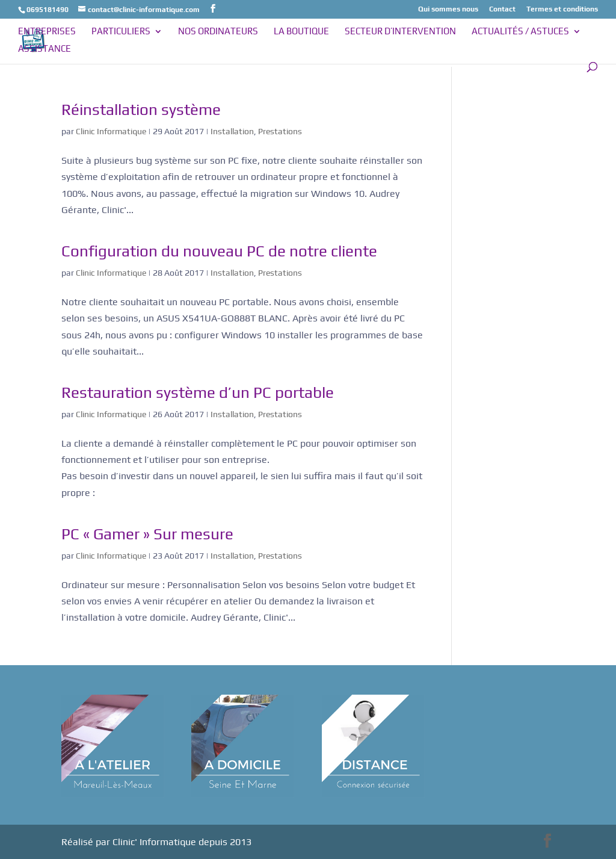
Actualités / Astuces (520, 32)
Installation (232, 131)
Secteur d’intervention (400, 32)
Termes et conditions (562, 9)
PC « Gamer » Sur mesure (147, 534)
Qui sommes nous (448, 9)
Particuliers (121, 32)
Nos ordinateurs (218, 32)
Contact (502, 9)
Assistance (45, 49)
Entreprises (47, 32)
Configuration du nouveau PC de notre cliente (219, 251)
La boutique (301, 32)
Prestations (280, 131)
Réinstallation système (141, 110)
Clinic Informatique (111, 131)
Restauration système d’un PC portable (198, 392)
